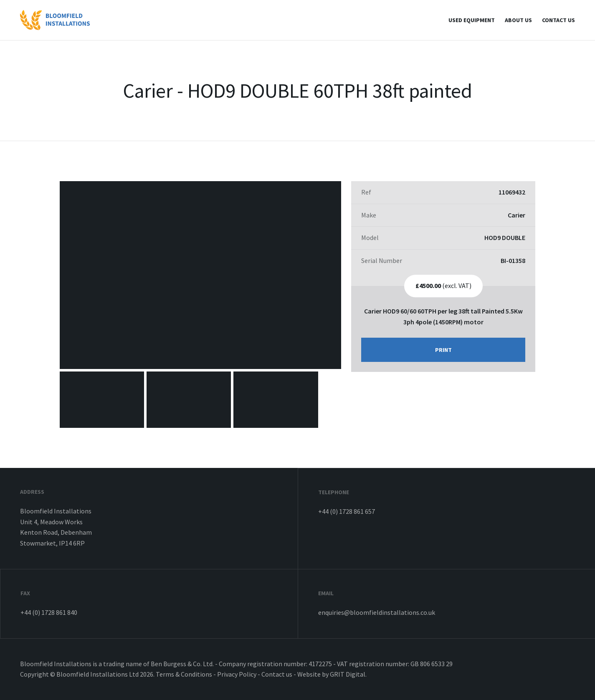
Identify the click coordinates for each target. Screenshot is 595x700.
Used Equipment (472, 20)
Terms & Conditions (184, 674)
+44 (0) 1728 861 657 (347, 511)
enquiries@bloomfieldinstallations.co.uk (377, 612)
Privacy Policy (237, 674)
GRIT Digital (348, 674)
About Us (518, 20)
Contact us (558, 20)
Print (443, 350)
